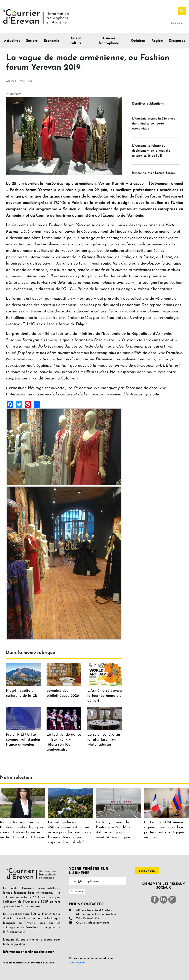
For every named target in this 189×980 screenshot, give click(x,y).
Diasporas (177, 41)
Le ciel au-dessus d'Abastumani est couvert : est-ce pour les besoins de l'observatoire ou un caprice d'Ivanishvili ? (70, 832)
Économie (51, 41)
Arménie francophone (109, 41)
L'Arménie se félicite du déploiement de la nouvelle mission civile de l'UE (151, 151)
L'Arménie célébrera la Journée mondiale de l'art (105, 696)
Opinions (138, 41)
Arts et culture (76, 41)
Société (32, 41)
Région (157, 41)
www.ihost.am (77, 963)
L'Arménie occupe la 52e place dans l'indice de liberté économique (154, 124)
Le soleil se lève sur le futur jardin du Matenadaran (104, 740)
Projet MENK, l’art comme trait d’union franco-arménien (23, 740)
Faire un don (147, 871)
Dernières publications (148, 104)
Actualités (12, 41)
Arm (180, 24)
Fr (173, 24)
